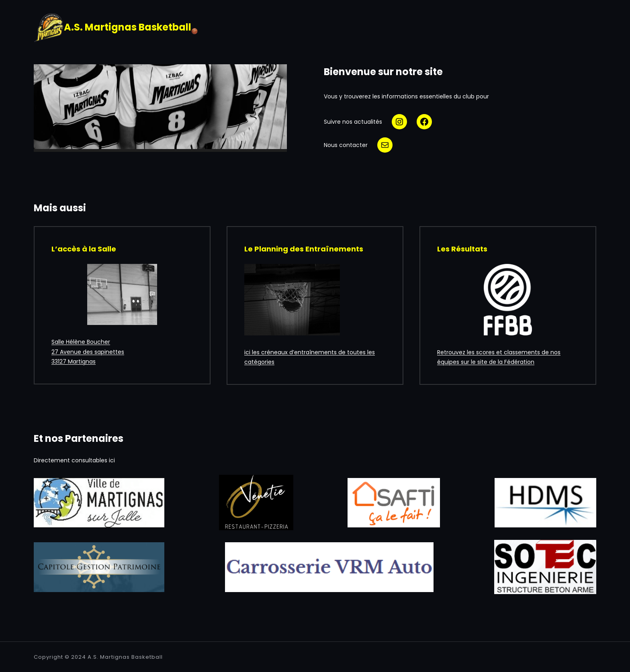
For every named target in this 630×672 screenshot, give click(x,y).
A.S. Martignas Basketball (125, 657)
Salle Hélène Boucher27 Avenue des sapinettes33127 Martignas (88, 352)
